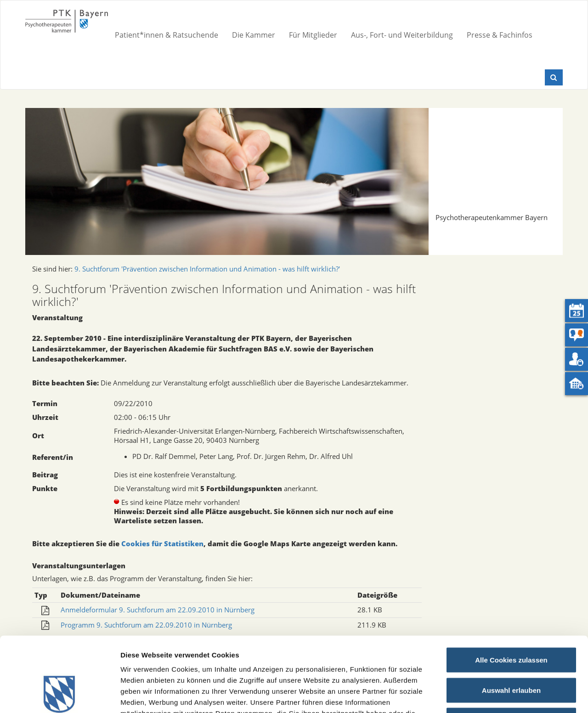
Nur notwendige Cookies (511, 653)
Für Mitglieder (313, 35)
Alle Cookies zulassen (511, 592)
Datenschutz (388, 657)
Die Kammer (254, 35)
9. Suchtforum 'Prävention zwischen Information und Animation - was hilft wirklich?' (207, 269)
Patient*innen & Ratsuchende (167, 35)
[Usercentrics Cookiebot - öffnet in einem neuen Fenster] (59, 695)
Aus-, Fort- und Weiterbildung (402, 35)
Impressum (340, 657)
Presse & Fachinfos (500, 35)
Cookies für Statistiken (162, 543)
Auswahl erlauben (511, 623)
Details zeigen (489, 695)
